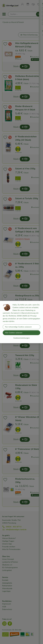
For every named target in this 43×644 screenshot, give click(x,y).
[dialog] (21, 322)
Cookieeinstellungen (21, 338)
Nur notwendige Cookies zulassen (18, 327)
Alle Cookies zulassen (14, 333)
